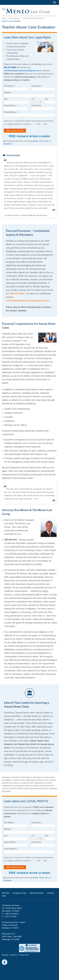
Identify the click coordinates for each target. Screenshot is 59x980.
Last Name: (36, 86)
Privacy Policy (24, 955)
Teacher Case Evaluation (11, 21)
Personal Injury (14, 18)
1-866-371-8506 (17, 294)
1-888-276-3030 (11, 914)
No (45, 124)
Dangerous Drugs (19, 893)
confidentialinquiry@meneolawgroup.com (22, 71)
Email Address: (10, 112)
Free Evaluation (15, 131)
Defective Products (37, 893)
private (36, 141)
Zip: (47, 99)
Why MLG (6, 893)
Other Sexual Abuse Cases (33, 18)
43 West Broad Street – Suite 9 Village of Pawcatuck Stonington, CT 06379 (14, 925)
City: (6, 99)
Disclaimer (14, 955)
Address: (8, 92)
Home (4, 18)
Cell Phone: (36, 106)
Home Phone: (10, 106)
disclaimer (8, 144)
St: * (33, 99)
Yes (38, 124)
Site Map (5, 955)
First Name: (9, 86)
